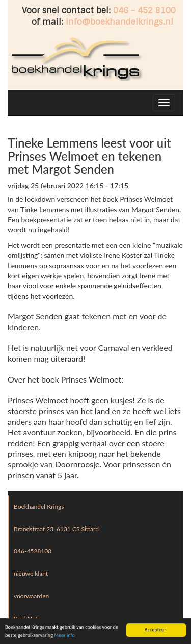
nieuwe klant (31, 574)
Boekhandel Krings (39, 506)
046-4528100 (33, 551)
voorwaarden (31, 596)
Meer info (64, 636)
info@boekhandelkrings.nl (119, 22)
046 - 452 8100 (144, 10)
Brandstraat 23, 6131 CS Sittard (56, 529)
